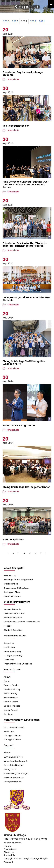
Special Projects (12, 706)
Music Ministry (11, 698)
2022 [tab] (42, 21)
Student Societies (13, 630)
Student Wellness (13, 618)
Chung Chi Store (12, 592)
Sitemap (8, 846)
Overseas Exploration (15, 613)
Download (9, 660)
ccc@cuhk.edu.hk (13, 843)
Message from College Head (18, 580)
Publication (10, 731)
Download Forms (12, 596)
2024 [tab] (24, 21)
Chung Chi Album (13, 735)
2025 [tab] (15, 21)
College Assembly (13, 655)
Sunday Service (12, 685)
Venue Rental (11, 710)
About (7, 677)
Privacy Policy (10, 849)
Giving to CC (10, 769)
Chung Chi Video (12, 740)
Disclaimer (9, 852)
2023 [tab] (33, 21)
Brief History (10, 575)
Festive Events (11, 702)
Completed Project (14, 765)
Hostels (8, 626)
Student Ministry (12, 689)
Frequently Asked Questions (18, 664)
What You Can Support (16, 761)
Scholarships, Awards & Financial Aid (22, 622)
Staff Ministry (11, 693)
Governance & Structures (17, 588)
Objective (9, 643)
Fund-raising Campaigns (16, 773)
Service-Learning (12, 651)
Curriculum (9, 647)
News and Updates (14, 778)
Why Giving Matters (14, 757)
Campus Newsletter (14, 727)
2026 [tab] (6, 21)
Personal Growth (12, 609)
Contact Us (9, 855)
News (7, 681)
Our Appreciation (13, 782)
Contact (8, 714)
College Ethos (11, 584)
